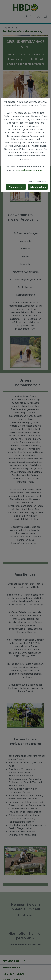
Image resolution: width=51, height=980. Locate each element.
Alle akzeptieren (39, 187)
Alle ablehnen (16, 187)
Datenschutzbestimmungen (30, 170)
